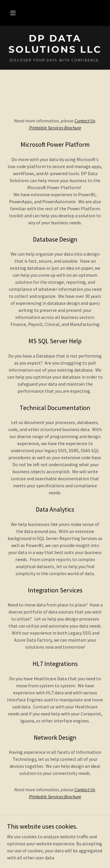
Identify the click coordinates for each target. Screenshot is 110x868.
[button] (13, 13)
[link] (55, 44)
